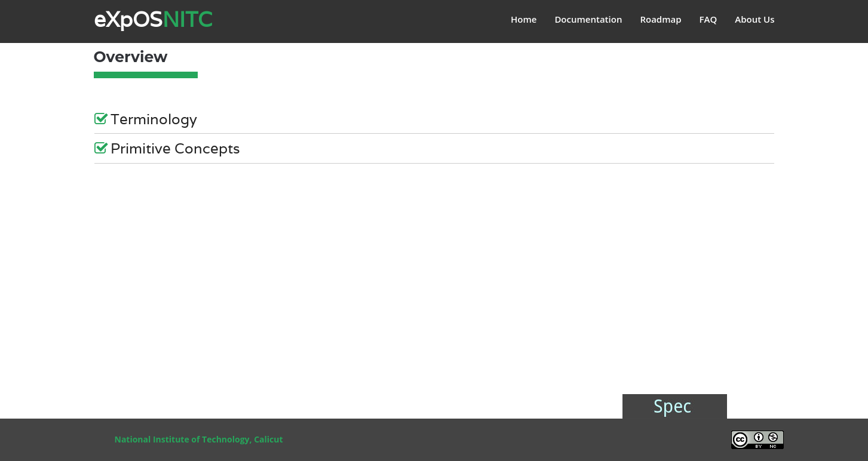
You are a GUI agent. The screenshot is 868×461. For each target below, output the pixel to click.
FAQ (708, 19)
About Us (754, 19)
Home (524, 19)
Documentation (588, 19)
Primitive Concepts (167, 149)
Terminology (146, 120)
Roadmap (660, 19)
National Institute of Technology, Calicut (199, 439)
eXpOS (153, 19)
